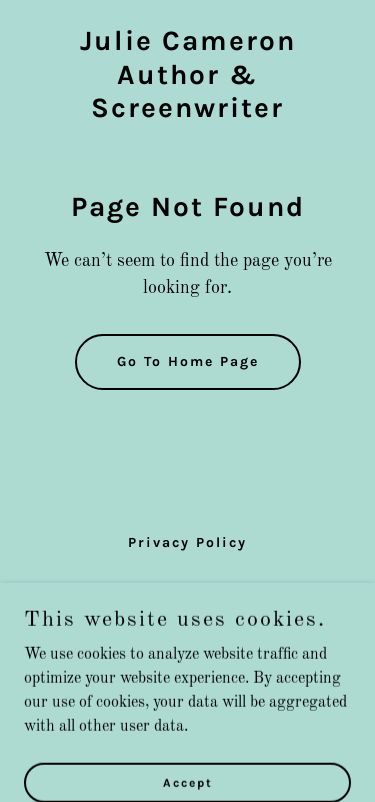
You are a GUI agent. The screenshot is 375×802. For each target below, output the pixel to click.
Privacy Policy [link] (187, 542)
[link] (187, 113)
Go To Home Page (188, 361)
